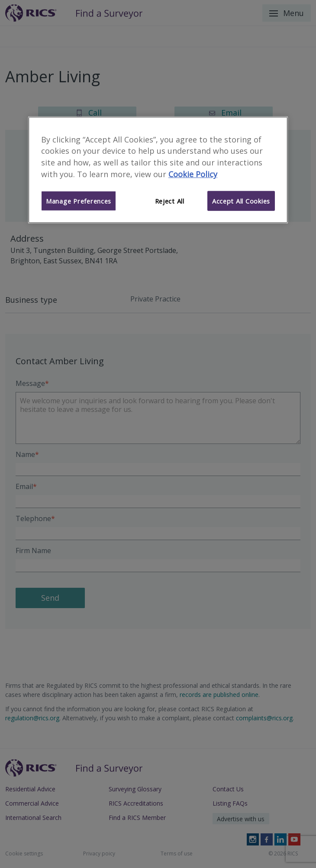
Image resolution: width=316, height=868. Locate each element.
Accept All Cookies (241, 201)
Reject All (170, 201)
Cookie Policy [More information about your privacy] (193, 174)
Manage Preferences (79, 201)
